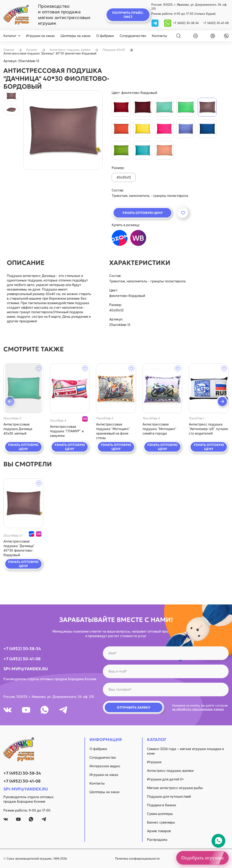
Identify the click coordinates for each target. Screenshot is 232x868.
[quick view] (23, 388)
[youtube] (26, 710)
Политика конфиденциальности (137, 859)
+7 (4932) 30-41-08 (216, 23)
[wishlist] (195, 36)
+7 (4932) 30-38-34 (186, 23)
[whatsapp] (168, 23)
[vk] (7, 710)
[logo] (16, 15)
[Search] (179, 36)
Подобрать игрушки (202, 858)
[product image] (63, 130)
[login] (212, 36)
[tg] (155, 23)
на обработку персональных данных (198, 709)
